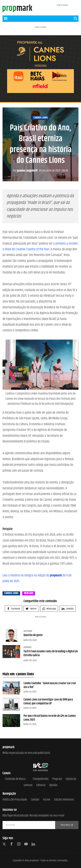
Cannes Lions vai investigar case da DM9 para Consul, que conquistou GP (48, 702)
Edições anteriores (64, 800)
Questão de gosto (33, 635)
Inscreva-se (67, 825)
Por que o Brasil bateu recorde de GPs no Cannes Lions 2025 (50, 718)
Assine (47, 800)
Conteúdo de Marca (15, 779)
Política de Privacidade (15, 800)
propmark (34, 861)
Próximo (27, 647)
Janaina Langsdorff (25, 171)
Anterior (28, 631)
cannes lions (41, 118)
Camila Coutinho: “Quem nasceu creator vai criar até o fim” (50, 685)
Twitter (31, 609)
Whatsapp (49, 609)
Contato (35, 800)
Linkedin (68, 609)
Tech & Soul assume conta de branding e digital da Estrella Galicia (51, 653)
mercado (29, 593)
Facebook (13, 609)
